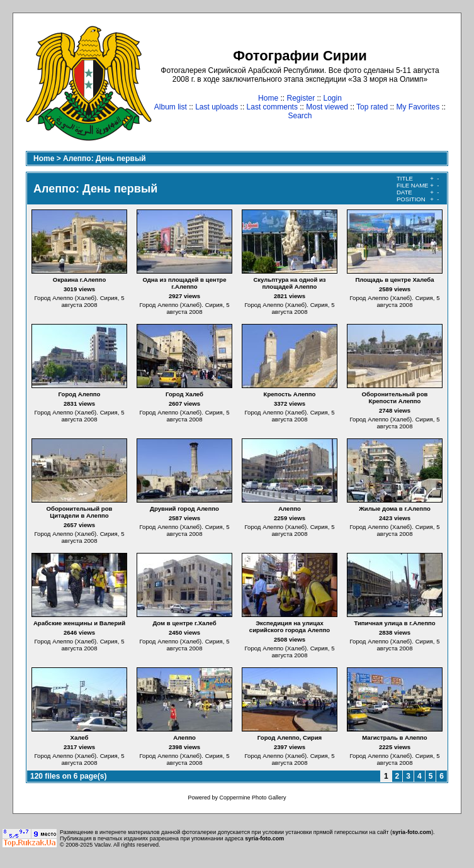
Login (333, 98)
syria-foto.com (412, 832)
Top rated (372, 107)
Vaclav (103, 845)
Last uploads (217, 107)
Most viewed (327, 107)
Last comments (272, 107)
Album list (171, 107)
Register (301, 98)
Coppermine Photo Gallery (252, 798)
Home (268, 98)
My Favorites (418, 107)
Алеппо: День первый (104, 159)
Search (300, 116)
